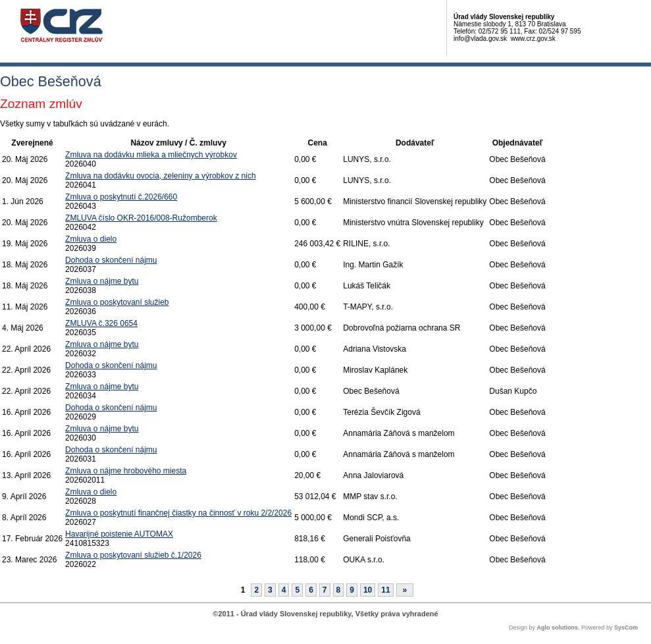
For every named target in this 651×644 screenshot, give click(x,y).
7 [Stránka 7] (325, 590)
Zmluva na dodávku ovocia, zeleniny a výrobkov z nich (160, 176)
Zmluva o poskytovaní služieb (117, 302)
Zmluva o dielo (91, 239)
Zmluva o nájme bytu (102, 281)
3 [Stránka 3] (270, 590)
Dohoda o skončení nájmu (111, 260)
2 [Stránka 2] (256, 590)
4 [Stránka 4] (284, 590)
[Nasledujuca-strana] (405, 590)
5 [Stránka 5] (297, 590)
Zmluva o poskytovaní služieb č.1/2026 (133, 555)
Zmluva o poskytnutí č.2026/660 (121, 197)
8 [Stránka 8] (339, 590)
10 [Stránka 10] (368, 590)
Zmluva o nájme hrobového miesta (126, 471)
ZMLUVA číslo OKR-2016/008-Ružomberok (141, 218)
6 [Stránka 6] (311, 590)
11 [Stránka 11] (385, 590)
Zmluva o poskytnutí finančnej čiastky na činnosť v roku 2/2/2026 (178, 513)
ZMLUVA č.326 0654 (101, 323)
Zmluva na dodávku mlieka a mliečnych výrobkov (151, 155)
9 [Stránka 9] (352, 590)
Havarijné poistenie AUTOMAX (119, 534)
